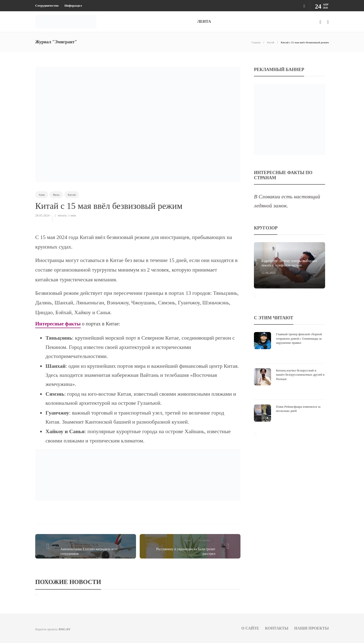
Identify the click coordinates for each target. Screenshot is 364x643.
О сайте (250, 628)
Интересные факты (58, 324)
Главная (256, 42)
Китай (271, 42)
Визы (56, 195)
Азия (42, 195)
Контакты (277, 628)
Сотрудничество (47, 6)
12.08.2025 (268, 273)
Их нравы (204, 540)
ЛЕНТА (204, 21)
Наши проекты (312, 628)
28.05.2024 (42, 215)
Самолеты (70, 540)
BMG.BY (65, 629)
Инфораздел (73, 6)
